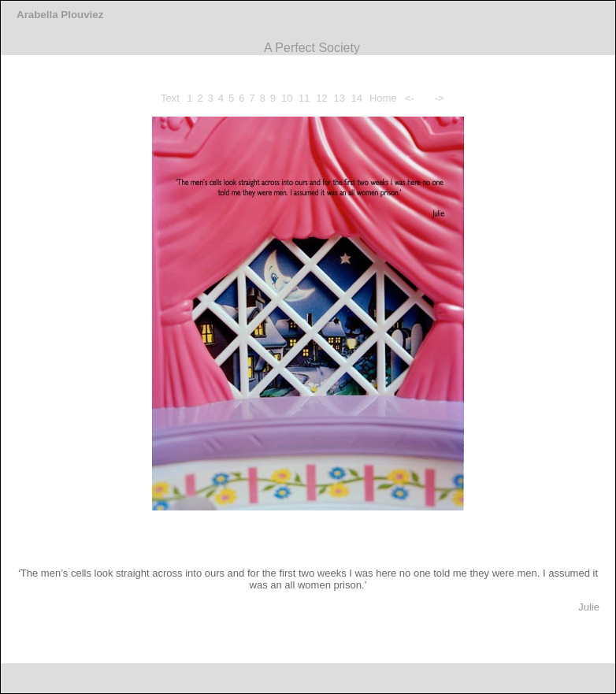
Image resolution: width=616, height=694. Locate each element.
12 (321, 98)
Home (383, 98)
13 (339, 98)
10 (287, 98)
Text (170, 98)
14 (357, 98)
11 (304, 98)
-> (440, 98)
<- (410, 98)
